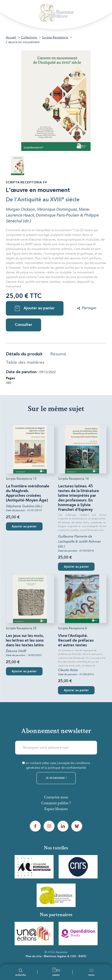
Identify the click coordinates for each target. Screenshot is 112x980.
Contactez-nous (56, 797)
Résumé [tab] (58, 354)
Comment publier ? (56, 803)
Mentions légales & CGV (60, 956)
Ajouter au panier (35, 308)
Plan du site (34, 956)
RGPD (82, 956)
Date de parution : (22, 372)
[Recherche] (21, 972)
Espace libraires (56, 809)
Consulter (23, 325)
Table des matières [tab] (25, 363)
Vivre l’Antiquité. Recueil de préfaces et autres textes (76, 641)
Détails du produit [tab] (24, 354)
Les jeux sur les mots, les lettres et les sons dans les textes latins (25, 641)
